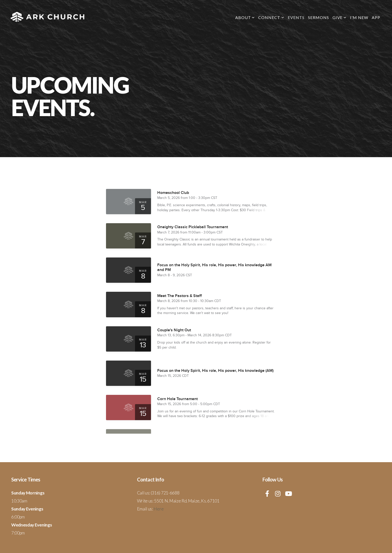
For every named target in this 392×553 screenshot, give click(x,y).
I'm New (359, 17)
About (245, 17)
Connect (271, 17)
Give (340, 17)
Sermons (318, 17)
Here (158, 509)
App (376, 17)
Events (296, 17)
